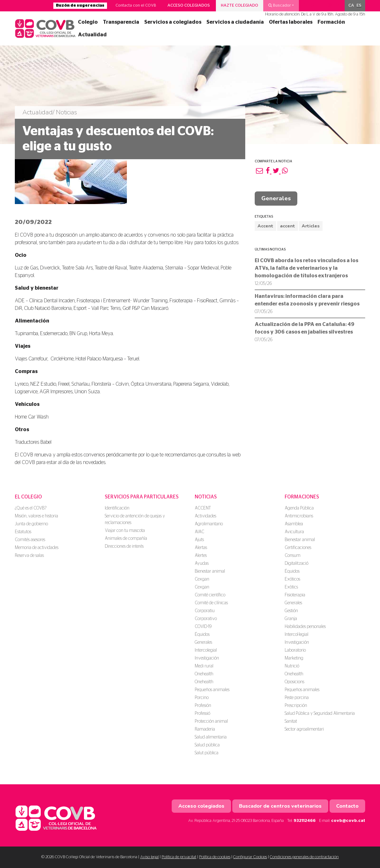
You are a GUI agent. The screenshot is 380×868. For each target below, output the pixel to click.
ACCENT (203, 508)
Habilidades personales (305, 627)
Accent (265, 226)
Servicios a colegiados (173, 22)
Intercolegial (206, 650)
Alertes (201, 556)
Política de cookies (215, 857)
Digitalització (297, 564)
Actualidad (92, 35)
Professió (202, 714)
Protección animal (211, 721)
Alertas (201, 548)
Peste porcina (297, 698)
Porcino (202, 698)
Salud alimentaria (211, 737)
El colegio (28, 497)
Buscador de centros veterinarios (280, 806)
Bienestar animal (210, 571)
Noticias (206, 497)
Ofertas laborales (291, 22)
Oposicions (294, 682)
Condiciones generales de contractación (304, 857)
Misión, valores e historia (36, 516)
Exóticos (292, 579)
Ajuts (199, 540)
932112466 (305, 821)
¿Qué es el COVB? (31, 508)
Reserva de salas (29, 556)
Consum (293, 556)
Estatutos (23, 532)
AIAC (199, 532)
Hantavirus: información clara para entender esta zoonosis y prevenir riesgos (307, 304)
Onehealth (204, 674)
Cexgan (202, 579)
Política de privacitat (179, 857)
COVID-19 (203, 627)
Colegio (88, 22)
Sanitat (291, 721)
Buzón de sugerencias (80, 6)
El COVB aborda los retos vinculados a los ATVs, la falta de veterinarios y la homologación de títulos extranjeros (306, 272)
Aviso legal (149, 857)
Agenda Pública (299, 508)
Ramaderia (205, 729)
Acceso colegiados (189, 6)
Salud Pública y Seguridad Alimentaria (320, 714)
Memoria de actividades (37, 548)
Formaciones (302, 497)
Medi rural (204, 666)
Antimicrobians (299, 516)
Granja (291, 619)
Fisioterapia (295, 595)
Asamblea (294, 524)
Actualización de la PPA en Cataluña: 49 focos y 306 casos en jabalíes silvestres (305, 332)
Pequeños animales (212, 690)
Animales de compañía (126, 539)
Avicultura (294, 532)
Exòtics (291, 587)
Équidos (202, 635)
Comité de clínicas (211, 603)
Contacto (347, 806)
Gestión (291, 611)
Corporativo (206, 619)
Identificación (117, 508)
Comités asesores (30, 540)
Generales (276, 198)
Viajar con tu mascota (125, 531)
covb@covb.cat (348, 821)
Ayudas (202, 564)
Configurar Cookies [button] (250, 857)
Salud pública (207, 745)
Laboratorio (295, 650)
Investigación (207, 658)
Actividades (205, 516)
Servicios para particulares (142, 497)
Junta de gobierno (31, 524)
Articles (311, 226)
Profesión (203, 706)
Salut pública (207, 753)
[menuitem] (351, 6)
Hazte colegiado (240, 6)
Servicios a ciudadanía (235, 22)
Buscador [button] (280, 5)
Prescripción (296, 706)
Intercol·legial (297, 635)
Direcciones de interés (124, 546)
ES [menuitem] (359, 6)
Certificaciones (298, 548)
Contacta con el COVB (136, 6)
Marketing (294, 658)
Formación (331, 22)
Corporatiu (205, 611)
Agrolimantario (209, 524)
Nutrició (292, 666)
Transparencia (121, 22)
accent (288, 226)
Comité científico (210, 595)
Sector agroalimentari (304, 729)
